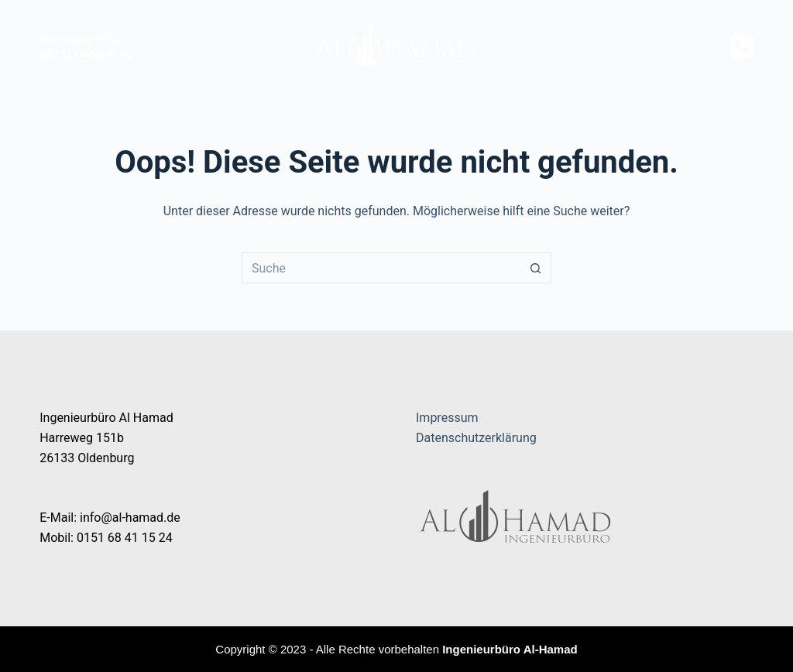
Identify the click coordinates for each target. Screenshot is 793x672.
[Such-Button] (536, 268)
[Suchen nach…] (381, 268)
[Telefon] (742, 46)
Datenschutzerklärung (476, 438)
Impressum (447, 418)
